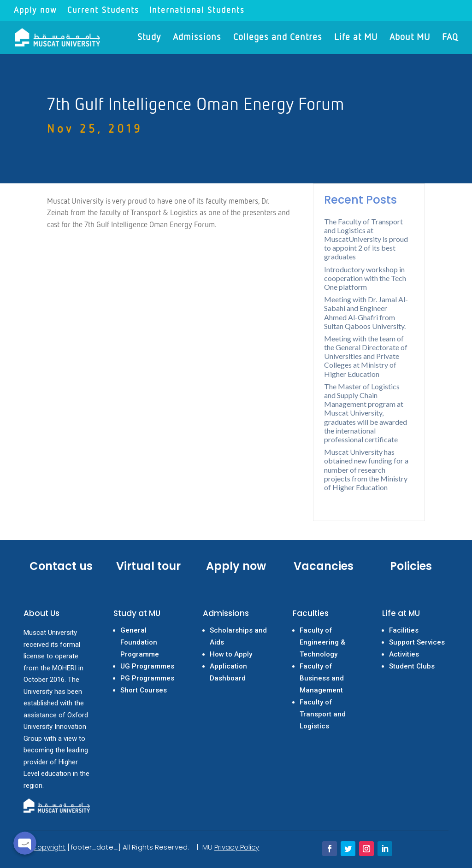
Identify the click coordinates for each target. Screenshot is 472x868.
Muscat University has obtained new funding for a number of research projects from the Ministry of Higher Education (366, 469)
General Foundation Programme (140, 642)
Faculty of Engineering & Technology (322, 642)
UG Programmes (147, 666)
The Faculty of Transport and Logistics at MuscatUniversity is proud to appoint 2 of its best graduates (366, 239)
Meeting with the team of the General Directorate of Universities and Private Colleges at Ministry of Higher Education (366, 356)
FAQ (450, 38)
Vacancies (324, 566)
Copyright (48, 847)
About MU (410, 38)
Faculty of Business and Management (322, 678)
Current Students (103, 11)
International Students (197, 11)
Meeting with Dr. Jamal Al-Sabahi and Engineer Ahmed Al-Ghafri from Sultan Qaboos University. (366, 313)
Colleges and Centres (278, 38)
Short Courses (144, 690)
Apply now (35, 11)
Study (149, 38)
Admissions (197, 38)
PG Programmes (147, 678)
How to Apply (231, 654)
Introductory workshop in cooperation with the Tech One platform (365, 278)
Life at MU (356, 38)
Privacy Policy (237, 847)
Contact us (61, 566)
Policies (411, 566)
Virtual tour (148, 566)
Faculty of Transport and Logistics (323, 714)
